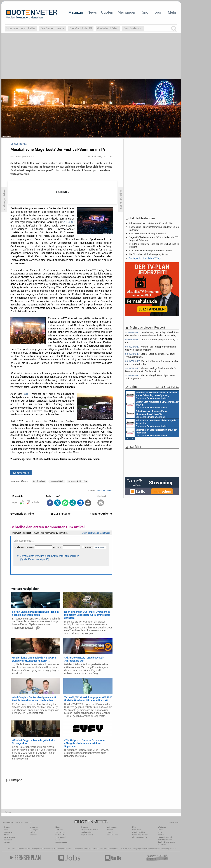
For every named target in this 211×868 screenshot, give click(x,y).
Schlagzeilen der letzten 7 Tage (145, 258)
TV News (69, 849)
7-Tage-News (10, 837)
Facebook (8, 840)
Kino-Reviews (112, 835)
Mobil (7, 835)
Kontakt (161, 835)
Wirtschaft (60, 835)
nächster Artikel (101, 514)
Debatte (110, 830)
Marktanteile (86, 832)
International (61, 837)
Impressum (162, 844)
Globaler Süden (108, 28)
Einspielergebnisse (140, 835)
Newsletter (8, 832)
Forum (158, 12)
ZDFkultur (69, 222)
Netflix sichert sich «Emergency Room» (149, 254)
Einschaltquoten (80, 849)
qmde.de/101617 (105, 490)
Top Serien (170, 849)
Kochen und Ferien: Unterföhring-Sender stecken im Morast (154, 228)
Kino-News (137, 830)
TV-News (59, 830)
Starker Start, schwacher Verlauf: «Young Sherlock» (150, 355)
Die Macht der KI (81, 28)
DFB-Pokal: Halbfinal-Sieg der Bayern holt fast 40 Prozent (154, 245)
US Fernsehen (58, 849)
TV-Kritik (110, 832)
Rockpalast (39, 481)
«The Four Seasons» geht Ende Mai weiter (151, 250)
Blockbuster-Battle (140, 837)
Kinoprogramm (139, 849)
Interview (33, 835)
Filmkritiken (47, 849)
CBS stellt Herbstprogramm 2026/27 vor (152, 341)
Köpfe (58, 840)
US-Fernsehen (61, 842)
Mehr (172, 12)
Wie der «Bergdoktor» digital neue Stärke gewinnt (150, 377)
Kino (145, 12)
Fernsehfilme (113, 849)
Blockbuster (102, 849)
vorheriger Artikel (22, 514)
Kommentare (21, 473)
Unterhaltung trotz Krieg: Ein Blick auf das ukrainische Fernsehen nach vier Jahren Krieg (152, 334)
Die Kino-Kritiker (139, 832)
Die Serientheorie (52, 28)
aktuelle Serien (125, 849)
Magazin (76, 12)
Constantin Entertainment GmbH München (151, 395)
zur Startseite (61, 514)
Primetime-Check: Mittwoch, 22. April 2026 (151, 223)
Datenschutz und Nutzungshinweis (165, 838)
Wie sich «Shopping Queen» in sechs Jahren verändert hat (152, 362)
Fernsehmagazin (34, 849)
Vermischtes (60, 832)
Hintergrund (35, 830)
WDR (27, 394)
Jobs (160, 832)
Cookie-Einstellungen (167, 842)
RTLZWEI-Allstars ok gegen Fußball (147, 233)
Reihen (33, 832)
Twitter (7, 842)
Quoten (107, 12)
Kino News (12, 849)
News (92, 12)
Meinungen (127, 12)
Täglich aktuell (87, 835)
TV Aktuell (22, 849)
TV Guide (92, 849)
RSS (6, 830)
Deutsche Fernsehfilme (155, 849)
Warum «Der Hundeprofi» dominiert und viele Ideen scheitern (151, 348)
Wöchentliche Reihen (90, 830)
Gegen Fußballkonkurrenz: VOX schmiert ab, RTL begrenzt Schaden (154, 239)
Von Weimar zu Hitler (21, 28)
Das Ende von (133, 28)
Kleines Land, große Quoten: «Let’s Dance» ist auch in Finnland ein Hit (151, 370)
